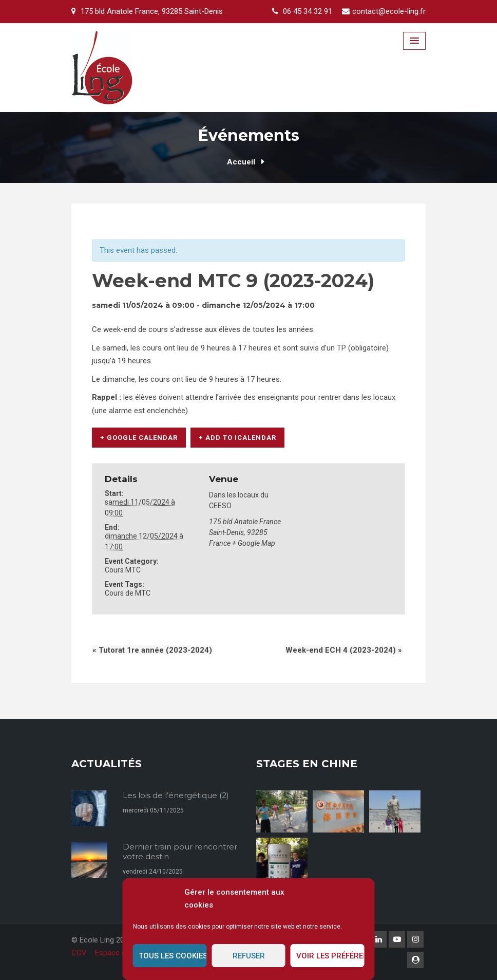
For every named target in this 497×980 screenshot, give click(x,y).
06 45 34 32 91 (308, 11)
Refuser (249, 956)
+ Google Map (254, 543)
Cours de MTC (128, 593)
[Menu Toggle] (414, 41)
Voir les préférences (330, 956)
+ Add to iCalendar (237, 438)
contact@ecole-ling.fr (389, 11)
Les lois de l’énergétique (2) (176, 795)
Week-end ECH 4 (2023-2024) (344, 650)
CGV (79, 953)
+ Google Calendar (139, 438)
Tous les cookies (173, 956)
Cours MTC (123, 569)
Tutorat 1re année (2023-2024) (152, 650)
